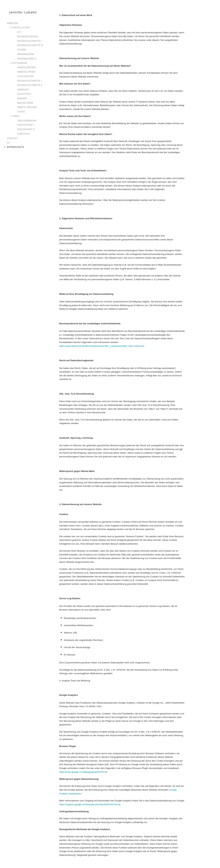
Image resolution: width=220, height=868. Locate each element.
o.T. (20, 32)
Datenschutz (15, 147)
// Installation (20, 27)
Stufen (22, 50)
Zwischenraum (27, 121)
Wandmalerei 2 (27, 59)
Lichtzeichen (26, 76)
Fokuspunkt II (26, 129)
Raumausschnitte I (29, 41)
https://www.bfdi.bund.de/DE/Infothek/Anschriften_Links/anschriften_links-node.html (102, 346)
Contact (12, 138)
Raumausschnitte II (30, 85)
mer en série (25, 103)
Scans (21, 112)
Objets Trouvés (27, 107)
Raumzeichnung (28, 36)
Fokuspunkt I (26, 125)
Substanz (23, 134)
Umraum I (23, 89)
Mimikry (22, 98)
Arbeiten (12, 23)
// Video (15, 116)
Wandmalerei (26, 54)
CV (8, 143)
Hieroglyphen (26, 72)
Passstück (24, 94)
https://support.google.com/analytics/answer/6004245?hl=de (90, 804)
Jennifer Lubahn (23, 12)
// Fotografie (19, 63)
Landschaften (26, 67)
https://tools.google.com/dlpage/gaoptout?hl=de (83, 772)
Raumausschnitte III (30, 45)
